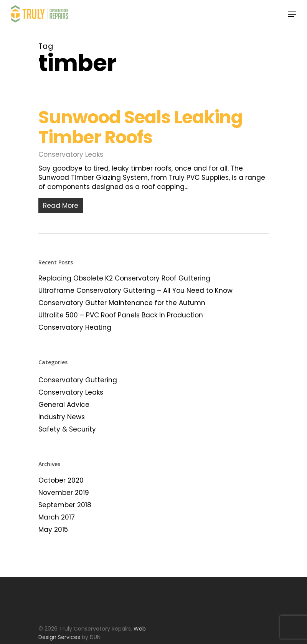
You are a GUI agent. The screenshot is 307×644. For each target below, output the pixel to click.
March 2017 (57, 517)
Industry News (62, 417)
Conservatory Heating (75, 327)
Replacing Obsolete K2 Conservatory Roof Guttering (124, 278)
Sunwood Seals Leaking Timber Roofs (140, 127)
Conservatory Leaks (71, 154)
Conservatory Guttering (78, 380)
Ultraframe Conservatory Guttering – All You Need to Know (135, 290)
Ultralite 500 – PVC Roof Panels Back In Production (121, 315)
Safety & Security (67, 429)
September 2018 (65, 505)
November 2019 (64, 493)
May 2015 (53, 529)
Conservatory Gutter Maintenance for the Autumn (122, 303)
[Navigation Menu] (292, 14)
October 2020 (61, 480)
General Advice (64, 405)
